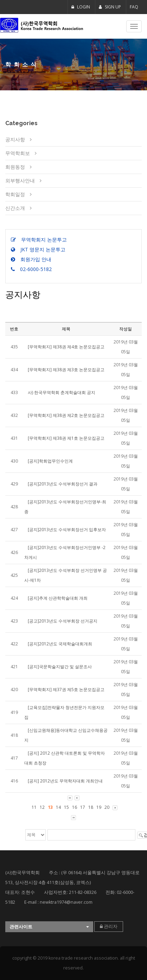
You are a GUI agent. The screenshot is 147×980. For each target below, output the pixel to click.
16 (75, 807)
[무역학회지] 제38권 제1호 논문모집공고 (66, 438)
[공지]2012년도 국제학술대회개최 (60, 644)
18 (91, 807)
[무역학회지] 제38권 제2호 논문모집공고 (66, 415)
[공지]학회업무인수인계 (50, 461)
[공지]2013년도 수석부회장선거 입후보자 (67, 530)
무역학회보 (18, 153)
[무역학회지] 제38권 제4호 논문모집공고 (66, 347)
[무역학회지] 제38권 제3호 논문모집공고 (66, 370)
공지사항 (15, 139)
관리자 (109, 926)
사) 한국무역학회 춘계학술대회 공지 (62, 392)
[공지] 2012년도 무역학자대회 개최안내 (65, 781)
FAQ (134, 7)
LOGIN (81, 7)
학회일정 (15, 194)
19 (99, 807)
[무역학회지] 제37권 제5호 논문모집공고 (66, 689)
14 (58, 807)
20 (107, 807)
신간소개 (15, 208)
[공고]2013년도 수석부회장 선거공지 (63, 621)
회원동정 (15, 167)
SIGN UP (110, 7)
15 (66, 807)
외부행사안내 (20, 180)
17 (83, 807)
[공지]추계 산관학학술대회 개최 (58, 598)
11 (34, 807)
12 (42, 807)
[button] (49, 927)
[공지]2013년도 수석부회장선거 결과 (63, 484)
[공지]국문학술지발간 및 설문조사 (60, 667)
